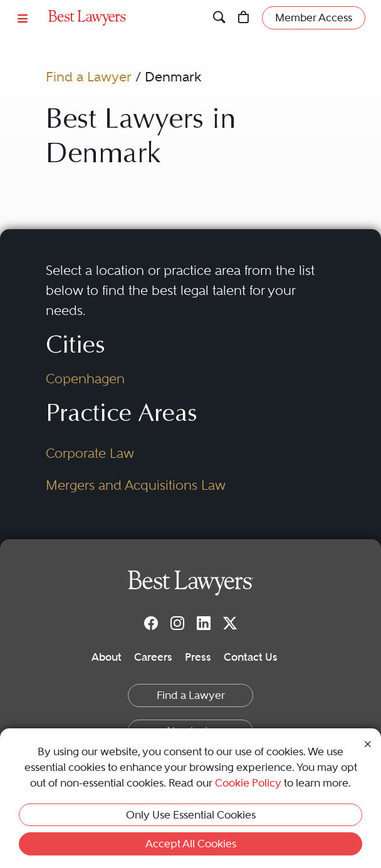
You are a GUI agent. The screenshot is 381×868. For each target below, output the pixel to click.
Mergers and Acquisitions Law (136, 485)
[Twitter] (230, 623)
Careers (153, 657)
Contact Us (251, 657)
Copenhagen (85, 379)
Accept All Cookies (191, 844)
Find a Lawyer (89, 77)
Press (198, 657)
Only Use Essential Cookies (191, 815)
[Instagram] (177, 623)
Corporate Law (90, 453)
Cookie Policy (248, 783)
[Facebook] (151, 623)
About (107, 657)
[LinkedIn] (204, 623)
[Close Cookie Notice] (368, 743)
